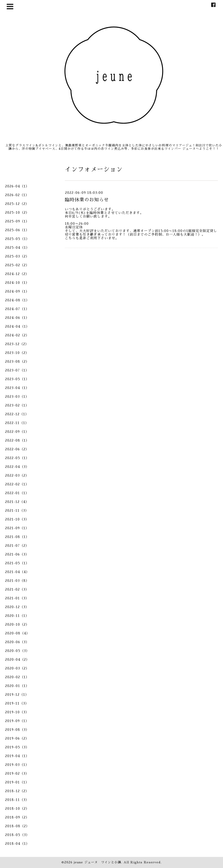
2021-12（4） (17, 502)
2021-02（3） (17, 589)
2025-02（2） (17, 265)
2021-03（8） (17, 581)
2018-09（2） (17, 817)
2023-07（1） (17, 370)
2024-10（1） (17, 283)
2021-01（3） (17, 598)
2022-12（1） (17, 414)
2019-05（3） (17, 747)
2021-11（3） (17, 511)
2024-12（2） (17, 274)
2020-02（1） (17, 677)
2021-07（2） (17, 546)
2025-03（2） (17, 256)
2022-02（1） (17, 484)
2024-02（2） (17, 335)
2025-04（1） (17, 248)
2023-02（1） (17, 405)
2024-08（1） (17, 300)
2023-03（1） (17, 397)
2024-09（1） (17, 291)
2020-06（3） (17, 642)
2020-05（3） (17, 651)
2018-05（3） (17, 835)
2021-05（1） (17, 563)
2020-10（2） (17, 625)
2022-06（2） (17, 449)
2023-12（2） (17, 344)
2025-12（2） (17, 204)
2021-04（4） (17, 572)
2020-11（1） (17, 616)
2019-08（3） (17, 730)
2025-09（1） (17, 221)
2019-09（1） (17, 721)
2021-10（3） (17, 519)
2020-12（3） (17, 607)
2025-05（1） (17, 239)
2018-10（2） (17, 809)
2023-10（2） (17, 353)
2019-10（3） (17, 712)
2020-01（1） (17, 686)
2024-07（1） (17, 309)
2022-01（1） (17, 493)
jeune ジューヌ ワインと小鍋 (97, 862)
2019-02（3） (17, 774)
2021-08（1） (17, 537)
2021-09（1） (17, 528)
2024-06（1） (17, 318)
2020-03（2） (17, 668)
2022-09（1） (17, 432)
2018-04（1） (17, 844)
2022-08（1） (17, 440)
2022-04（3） (17, 467)
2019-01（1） (17, 782)
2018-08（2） (17, 826)
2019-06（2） (17, 738)
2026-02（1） (17, 195)
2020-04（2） (17, 660)
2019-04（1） (17, 756)
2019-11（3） (17, 703)
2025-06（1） (17, 230)
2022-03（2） (17, 476)
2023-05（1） (17, 379)
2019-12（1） (17, 695)
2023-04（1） (17, 388)
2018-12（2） (17, 791)
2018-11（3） (17, 800)
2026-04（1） (17, 186)
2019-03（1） (17, 765)
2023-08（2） (17, 362)
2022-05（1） (17, 458)
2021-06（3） (17, 554)
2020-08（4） (17, 633)
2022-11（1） (17, 423)
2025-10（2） (17, 213)
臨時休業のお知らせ (87, 200)
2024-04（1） (17, 326)
